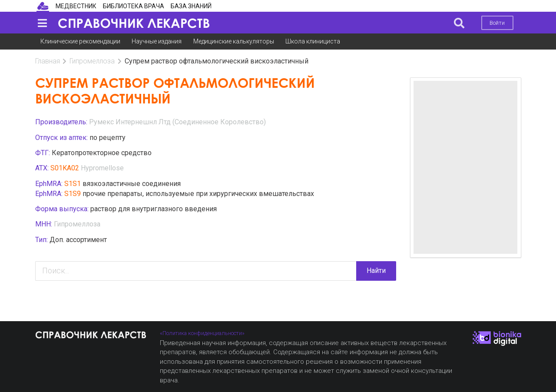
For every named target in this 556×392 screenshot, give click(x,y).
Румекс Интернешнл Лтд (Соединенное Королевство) (177, 122)
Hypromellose (102, 168)
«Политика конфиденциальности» (202, 333)
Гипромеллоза (92, 61)
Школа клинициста (313, 41)
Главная (48, 61)
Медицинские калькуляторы (234, 41)
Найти (376, 271)
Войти (497, 23)
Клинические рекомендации (80, 41)
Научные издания (157, 41)
